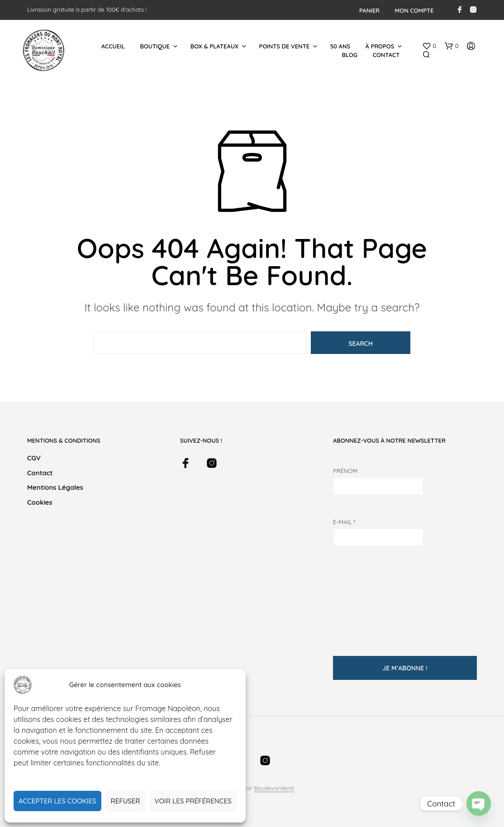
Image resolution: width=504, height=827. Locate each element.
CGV (34, 458)
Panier (369, 10)
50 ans (340, 46)
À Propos (380, 46)
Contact (386, 55)
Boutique (155, 46)
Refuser (126, 801)
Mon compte (414, 10)
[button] (429, 46)
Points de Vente (285, 46)
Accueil (113, 46)
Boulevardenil (274, 789)
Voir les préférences (193, 801)
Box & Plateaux (214, 46)
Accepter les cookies (57, 801)
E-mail (344, 522)
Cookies (40, 502)
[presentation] (370, 596)
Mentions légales (55, 487)
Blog (350, 55)
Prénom (345, 471)
